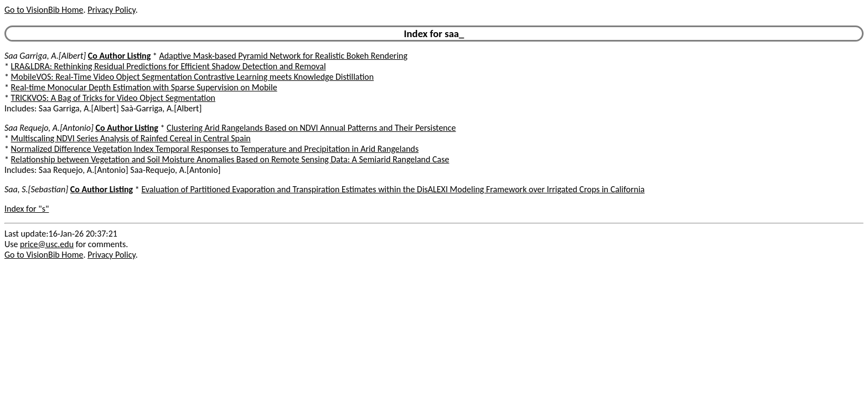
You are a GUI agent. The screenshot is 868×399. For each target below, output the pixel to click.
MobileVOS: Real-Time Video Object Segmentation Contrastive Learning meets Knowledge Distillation (193, 77)
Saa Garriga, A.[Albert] (45, 56)
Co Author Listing (119, 56)
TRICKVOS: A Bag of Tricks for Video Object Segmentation (113, 98)
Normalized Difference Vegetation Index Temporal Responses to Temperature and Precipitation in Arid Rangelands (215, 149)
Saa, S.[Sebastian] (36, 189)
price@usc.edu (47, 244)
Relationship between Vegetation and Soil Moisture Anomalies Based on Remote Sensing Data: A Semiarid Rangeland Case (230, 159)
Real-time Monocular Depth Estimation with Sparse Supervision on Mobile (144, 87)
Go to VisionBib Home (44, 10)
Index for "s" (27, 209)
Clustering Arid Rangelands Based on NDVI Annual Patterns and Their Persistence (311, 128)
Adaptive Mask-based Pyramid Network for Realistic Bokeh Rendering (283, 56)
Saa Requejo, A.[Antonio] (49, 128)
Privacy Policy (111, 10)
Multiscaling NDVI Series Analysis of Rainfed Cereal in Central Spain (131, 138)
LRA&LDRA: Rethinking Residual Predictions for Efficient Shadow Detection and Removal (169, 66)
